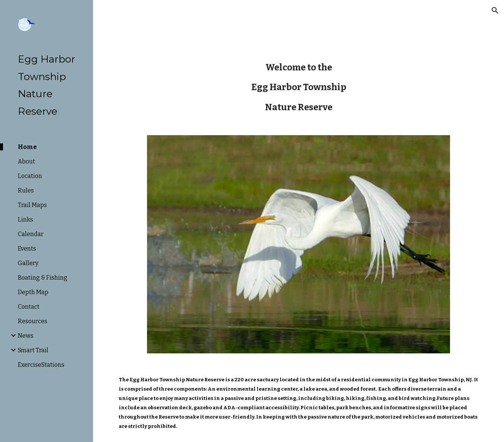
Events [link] (27, 249)
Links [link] (25, 220)
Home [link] (27, 147)
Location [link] (30, 176)
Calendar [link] (31, 234)
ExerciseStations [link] (41, 365)
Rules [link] (26, 190)
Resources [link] (33, 321)
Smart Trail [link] (33, 350)
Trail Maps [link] (32, 205)
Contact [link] (29, 307)
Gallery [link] (28, 263)
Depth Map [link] (33, 292)
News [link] (26, 336)
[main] (299, 87)
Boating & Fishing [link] (43, 278)
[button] (495, 10)
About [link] (26, 161)
